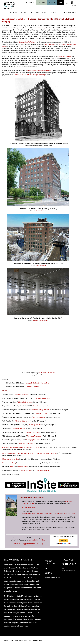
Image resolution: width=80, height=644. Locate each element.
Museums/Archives (28, 513)
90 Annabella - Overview (10, 459)
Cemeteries (58, 513)
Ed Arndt (12, 467)
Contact (30, 2)
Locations (66, 513)
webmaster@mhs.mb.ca (37, 540)
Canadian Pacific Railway (27, 42)
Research (55, 12)
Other (73, 513)
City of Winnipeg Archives (41, 398)
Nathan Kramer (41, 211)
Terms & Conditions (50, 562)
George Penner (41, 265)
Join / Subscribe (52, 577)
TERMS (40, 640)
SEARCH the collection (29, 507)
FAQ (41, 544)
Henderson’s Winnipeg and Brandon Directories (18, 453)
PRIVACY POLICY (33, 640)
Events (64, 12)
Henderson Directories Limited (45, 453)
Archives (72, 12)
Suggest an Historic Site (31, 544)
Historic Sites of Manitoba (13, 19)
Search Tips (17, 544)
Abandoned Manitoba (32, 387)
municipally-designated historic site (39, 71)
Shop (60, 2)
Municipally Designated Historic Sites (37, 383)
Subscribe (41, 2)
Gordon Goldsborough (41, 320)
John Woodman (50, 44)
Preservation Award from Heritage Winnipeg (30, 75)
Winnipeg (5, 22)
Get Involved (26, 12)
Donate (52, 2)
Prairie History (41, 12)
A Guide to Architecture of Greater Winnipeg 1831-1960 (21, 447)
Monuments (48, 513)
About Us (14, 12)
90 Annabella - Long (9, 463)
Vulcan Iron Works (64, 56)
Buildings (40, 513)
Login (73, 6)
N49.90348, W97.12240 (47, 373)
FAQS (47, 568)
